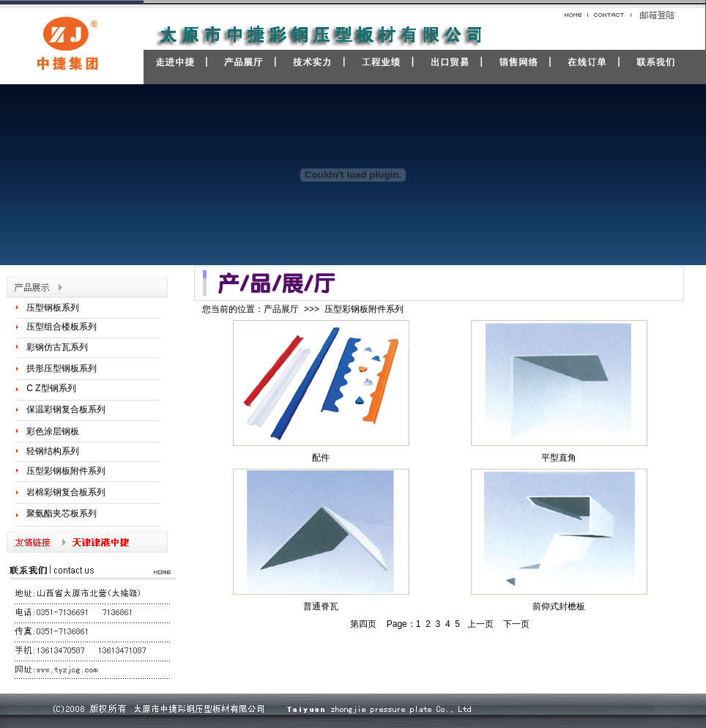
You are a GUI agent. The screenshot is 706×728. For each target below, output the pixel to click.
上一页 (480, 624)
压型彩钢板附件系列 (66, 471)
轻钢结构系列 (53, 451)
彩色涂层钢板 (53, 431)
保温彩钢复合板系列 (66, 409)
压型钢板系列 (53, 308)
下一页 (516, 624)
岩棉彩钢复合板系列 (66, 492)
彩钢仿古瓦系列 (57, 347)
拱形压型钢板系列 (62, 368)
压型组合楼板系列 (62, 327)
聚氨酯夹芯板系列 (62, 513)
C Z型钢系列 (51, 388)
